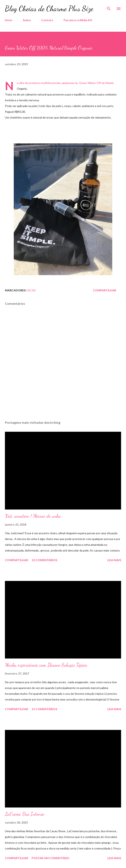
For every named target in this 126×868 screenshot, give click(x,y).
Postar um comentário (50, 858)
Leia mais (114, 560)
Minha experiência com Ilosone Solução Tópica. (47, 665)
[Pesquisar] (109, 7)
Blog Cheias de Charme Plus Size (49, 9)
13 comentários (44, 560)
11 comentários (44, 709)
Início (9, 20)
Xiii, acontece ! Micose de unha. (33, 516)
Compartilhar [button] (105, 290)
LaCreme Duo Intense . (26, 814)
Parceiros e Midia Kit (78, 20)
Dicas (31, 290)
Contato (47, 20)
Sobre (27, 20)
